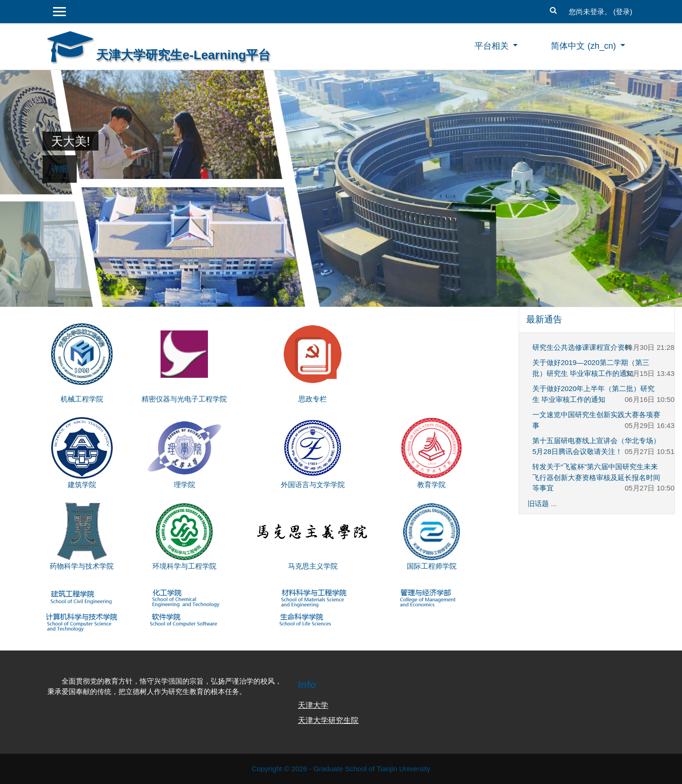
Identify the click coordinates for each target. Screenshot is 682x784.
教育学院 (431, 485)
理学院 (184, 485)
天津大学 (313, 705)
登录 (623, 12)
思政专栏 (313, 399)
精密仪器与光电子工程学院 (184, 399)
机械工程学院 (82, 399)
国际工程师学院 (432, 566)
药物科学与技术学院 (82, 566)
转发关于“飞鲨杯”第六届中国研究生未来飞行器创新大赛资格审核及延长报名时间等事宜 (596, 477)
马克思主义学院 (313, 566)
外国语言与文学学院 (313, 485)
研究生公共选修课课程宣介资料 (582, 347)
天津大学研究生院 (328, 720)
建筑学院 (82, 485)
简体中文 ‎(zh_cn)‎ (584, 46)
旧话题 (538, 503)
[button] (554, 9)
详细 (60, 169)
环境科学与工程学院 (184, 566)
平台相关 (493, 46)
